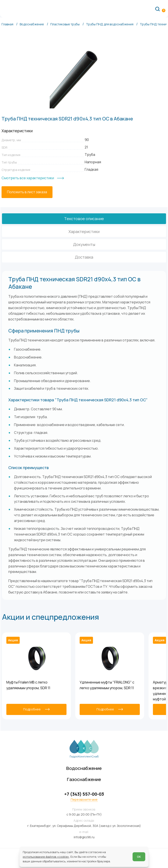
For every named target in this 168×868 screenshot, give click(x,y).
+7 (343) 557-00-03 (84, 794)
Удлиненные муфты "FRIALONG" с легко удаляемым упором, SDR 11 (107, 685)
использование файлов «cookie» (46, 857)
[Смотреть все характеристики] (33, 178)
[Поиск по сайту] (157, 9)
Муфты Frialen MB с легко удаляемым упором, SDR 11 (28, 685)
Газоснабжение (84, 779)
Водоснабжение (84, 768)
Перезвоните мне (84, 800)
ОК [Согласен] (139, 857)
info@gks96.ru (84, 837)
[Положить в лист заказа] (27, 192)
